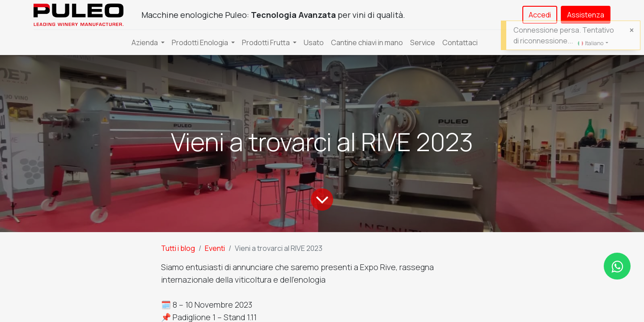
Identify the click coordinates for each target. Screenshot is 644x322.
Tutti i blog (178, 248)
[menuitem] (314, 42)
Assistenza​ (586, 15)
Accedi (540, 15)
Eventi (215, 248)
